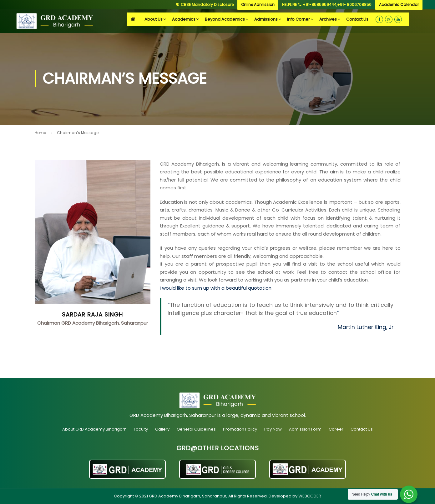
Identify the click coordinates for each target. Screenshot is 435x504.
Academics (184, 19)
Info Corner (298, 19)
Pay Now (273, 429)
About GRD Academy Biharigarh (94, 429)
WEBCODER (310, 496)
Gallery (162, 429)
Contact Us (357, 19)
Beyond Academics (225, 19)
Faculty (141, 429)
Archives (328, 19)
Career (336, 429)
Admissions (266, 19)
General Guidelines (196, 429)
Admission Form (305, 429)
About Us (154, 19)
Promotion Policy (240, 429)
